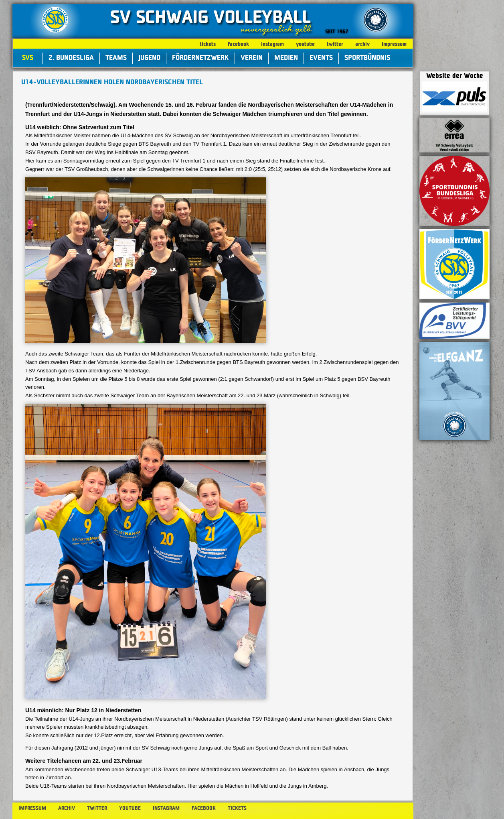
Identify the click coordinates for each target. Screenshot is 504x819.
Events (321, 58)
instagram (272, 44)
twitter (335, 44)
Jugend (149, 58)
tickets (208, 44)
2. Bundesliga (71, 58)
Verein (252, 58)
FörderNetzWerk (200, 58)
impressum (394, 44)
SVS (28, 58)
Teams (116, 58)
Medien (286, 58)
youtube (305, 44)
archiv (362, 44)
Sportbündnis (367, 58)
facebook (238, 44)
